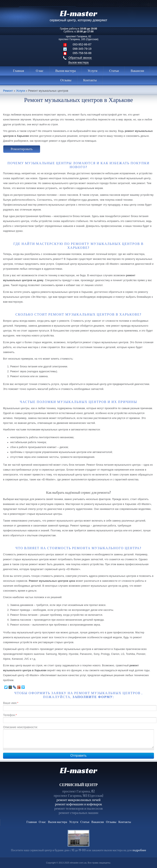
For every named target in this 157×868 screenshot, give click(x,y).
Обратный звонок (80, 58)
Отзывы (66, 80)
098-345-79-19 (82, 49)
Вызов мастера (79, 62)
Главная (19, 71)
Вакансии (137, 71)
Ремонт (8, 91)
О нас (40, 71)
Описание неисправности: (20, 727)
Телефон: (10, 715)
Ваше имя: (11, 703)
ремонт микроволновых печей (78, 800)
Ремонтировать (22, 149)
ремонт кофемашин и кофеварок (78, 804)
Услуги (92, 71)
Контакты (90, 80)
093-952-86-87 (82, 44)
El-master (78, 770)
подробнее (139, 850)
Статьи (114, 71)
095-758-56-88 (82, 53)
